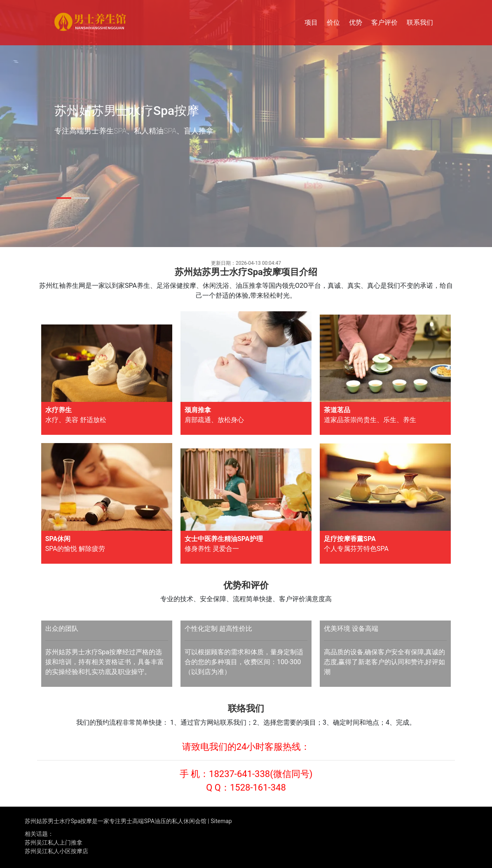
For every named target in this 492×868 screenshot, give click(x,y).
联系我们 (420, 22)
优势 (356, 22)
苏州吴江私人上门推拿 (54, 842)
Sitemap (221, 821)
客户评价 (384, 22)
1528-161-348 (258, 787)
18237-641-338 (239, 774)
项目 (311, 22)
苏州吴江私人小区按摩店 (56, 851)
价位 (333, 22)
